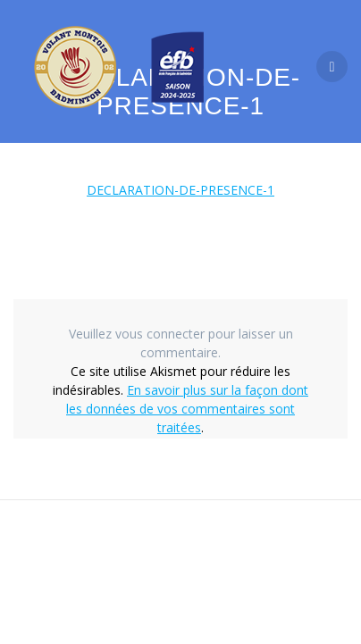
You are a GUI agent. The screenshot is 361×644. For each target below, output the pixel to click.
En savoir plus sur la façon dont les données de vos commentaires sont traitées (187, 409)
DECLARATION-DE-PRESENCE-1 (180, 190)
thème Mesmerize (188, 582)
